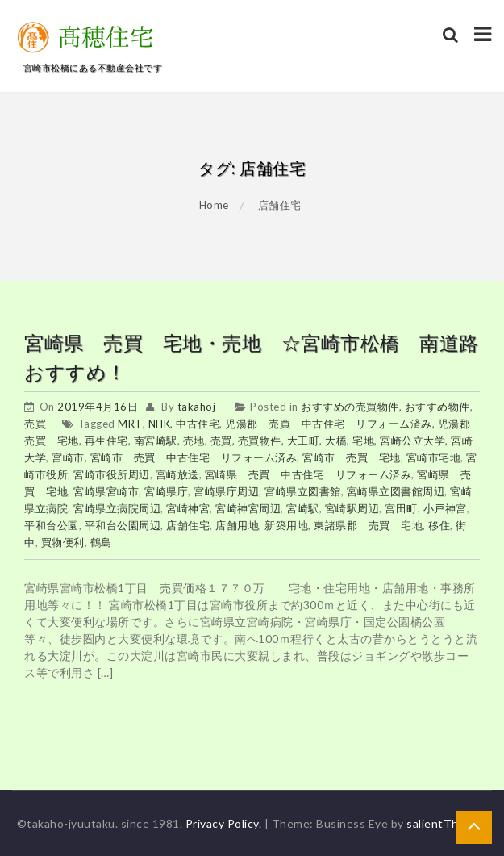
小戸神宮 (445, 508)
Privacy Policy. (224, 823)
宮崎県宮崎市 (106, 491)
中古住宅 (198, 424)
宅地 (363, 441)
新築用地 (286, 525)
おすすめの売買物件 (350, 407)
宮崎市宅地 (434, 457)
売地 (194, 441)
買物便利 (63, 542)
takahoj (197, 407)
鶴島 (101, 542)
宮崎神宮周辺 (248, 508)
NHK (160, 424)
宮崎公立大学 (412, 441)
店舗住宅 (188, 525)
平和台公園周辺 (123, 525)
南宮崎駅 (156, 441)
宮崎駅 (303, 508)
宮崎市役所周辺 (112, 474)
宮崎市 (68, 457)
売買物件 (260, 441)
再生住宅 (106, 441)
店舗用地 (237, 525)
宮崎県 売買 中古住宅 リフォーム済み (308, 474)
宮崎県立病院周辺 (117, 508)
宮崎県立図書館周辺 (396, 491)
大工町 (304, 441)
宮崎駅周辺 (352, 508)
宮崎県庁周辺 (226, 491)
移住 (439, 525)
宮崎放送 (177, 474)
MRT (130, 424)
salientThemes (447, 823)
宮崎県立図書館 (303, 491)
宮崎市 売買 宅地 (352, 457)
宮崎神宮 (188, 508)
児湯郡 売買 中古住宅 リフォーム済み (329, 424)
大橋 (336, 441)
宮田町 (401, 508)
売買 (35, 424)
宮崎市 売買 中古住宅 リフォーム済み (194, 457)
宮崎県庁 (166, 491)
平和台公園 (52, 525)
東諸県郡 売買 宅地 (368, 525)
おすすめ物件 (437, 407)
